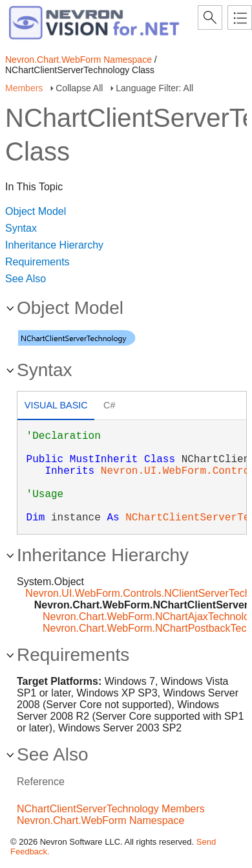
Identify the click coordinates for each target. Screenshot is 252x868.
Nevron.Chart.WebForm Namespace (79, 60)
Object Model (36, 211)
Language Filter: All (154, 88)
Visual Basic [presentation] (56, 405)
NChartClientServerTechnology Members (111, 809)
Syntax (21, 228)
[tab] (56, 407)
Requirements (37, 262)
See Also (26, 279)
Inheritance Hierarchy (54, 245)
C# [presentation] (109, 405)
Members (24, 88)
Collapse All (79, 88)
